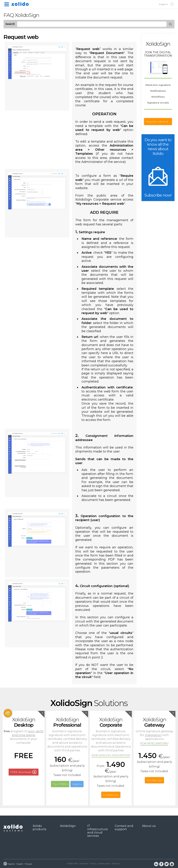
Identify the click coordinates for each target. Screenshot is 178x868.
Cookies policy (104, 864)
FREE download (21, 772)
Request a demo (156, 122)
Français (28, 864)
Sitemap (116, 864)
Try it (60, 784)
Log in (76, 784)
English (163, 4)
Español (11, 864)
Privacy (93, 864)
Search (10, 24)
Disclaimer (84, 864)
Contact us (110, 795)
